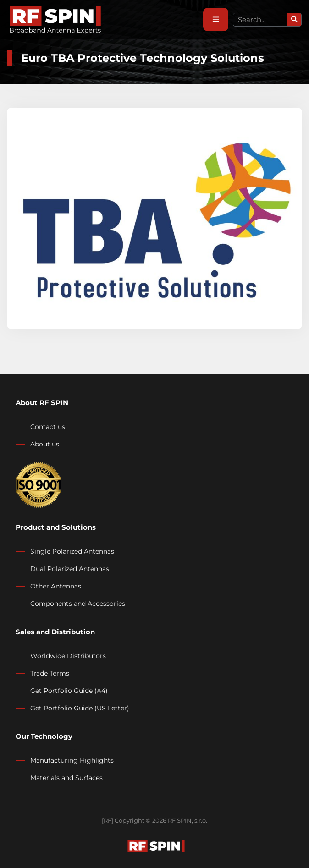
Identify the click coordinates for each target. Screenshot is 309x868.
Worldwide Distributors (68, 656)
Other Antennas (56, 586)
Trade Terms (50, 673)
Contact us (48, 427)
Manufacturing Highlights (72, 760)
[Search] (294, 20)
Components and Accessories (78, 604)
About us (45, 444)
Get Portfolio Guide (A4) (69, 691)
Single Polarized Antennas (72, 551)
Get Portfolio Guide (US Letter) (80, 708)
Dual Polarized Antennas (70, 569)
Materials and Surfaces (66, 778)
